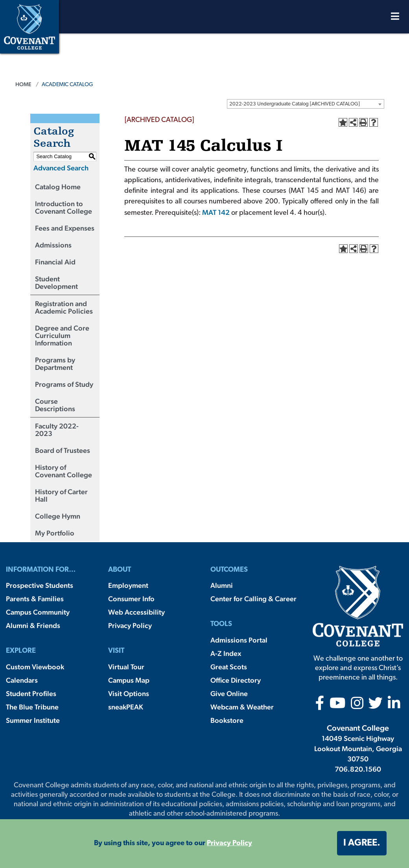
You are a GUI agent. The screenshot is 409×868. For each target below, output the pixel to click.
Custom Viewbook (35, 667)
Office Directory (236, 680)
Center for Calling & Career (253, 599)
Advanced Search (61, 168)
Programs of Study (64, 384)
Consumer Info (131, 599)
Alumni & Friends (33, 625)
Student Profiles (31, 693)
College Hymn (58, 516)
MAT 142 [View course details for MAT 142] (216, 212)
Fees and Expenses (65, 228)
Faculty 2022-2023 (57, 430)
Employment (128, 585)
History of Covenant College (64, 471)
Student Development (56, 283)
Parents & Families (35, 599)
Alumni (222, 585)
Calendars (22, 680)
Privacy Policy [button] (229, 843)
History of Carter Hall (61, 495)
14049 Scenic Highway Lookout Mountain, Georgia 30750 (358, 749)
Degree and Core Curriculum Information (62, 335)
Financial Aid (55, 262)
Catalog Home (58, 187)
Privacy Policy (130, 625)
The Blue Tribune (32, 707)
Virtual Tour (126, 667)
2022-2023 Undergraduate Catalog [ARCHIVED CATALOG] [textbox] (295, 104)
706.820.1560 (358, 769)
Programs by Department (55, 364)
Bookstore (227, 720)
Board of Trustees (63, 450)
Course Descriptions (55, 405)
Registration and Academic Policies (64, 307)
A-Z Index (226, 653)
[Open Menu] (395, 18)
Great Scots (229, 667)
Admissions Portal (239, 640)
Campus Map (129, 680)
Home (23, 84)
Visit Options (129, 693)
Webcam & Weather (242, 707)
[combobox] (306, 104)
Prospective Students (40, 585)
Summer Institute (33, 720)
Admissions (53, 245)
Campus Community (38, 612)
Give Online (229, 693)
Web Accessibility (136, 612)
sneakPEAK (126, 707)
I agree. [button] (362, 843)
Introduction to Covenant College (64, 207)
